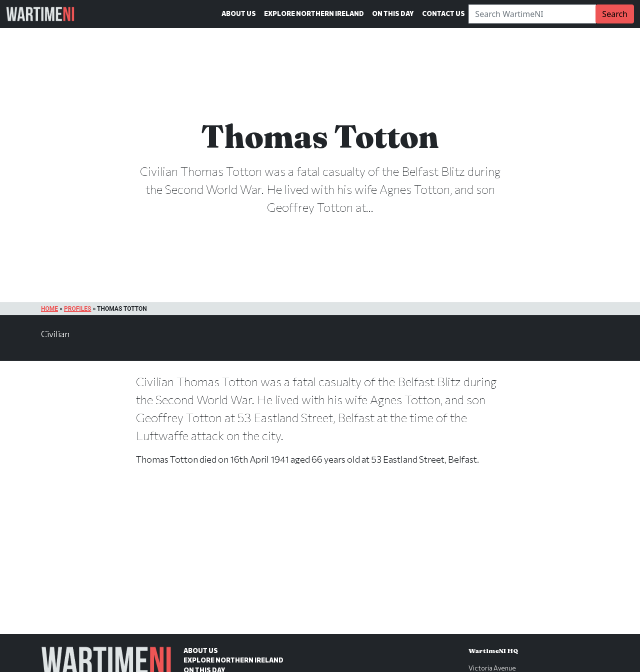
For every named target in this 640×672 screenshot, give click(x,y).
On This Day (393, 13)
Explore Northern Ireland (314, 13)
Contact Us (443, 13)
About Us (239, 13)
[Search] (532, 14)
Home (49, 309)
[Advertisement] (320, 560)
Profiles (77, 309)
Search (615, 14)
